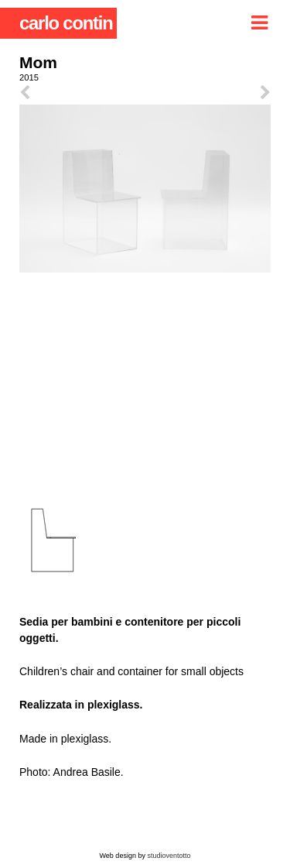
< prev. (82, 93)
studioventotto (169, 856)
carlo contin (66, 23)
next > (208, 93)
